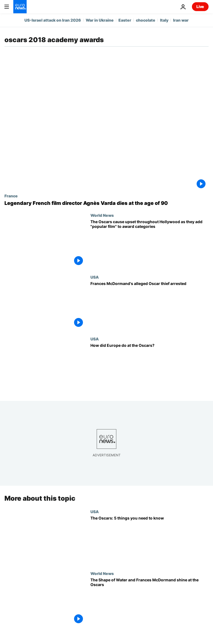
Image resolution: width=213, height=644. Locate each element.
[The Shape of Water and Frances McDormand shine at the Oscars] (149, 602)
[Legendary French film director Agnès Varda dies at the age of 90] (106, 203)
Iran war (181, 20)
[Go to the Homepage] (20, 7)
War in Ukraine (100, 20)
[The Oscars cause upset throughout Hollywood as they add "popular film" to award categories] (149, 244)
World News (102, 215)
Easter (125, 20)
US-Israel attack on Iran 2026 (53, 20)
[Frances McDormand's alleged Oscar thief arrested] (149, 306)
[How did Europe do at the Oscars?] (149, 367)
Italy (164, 20)
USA (95, 277)
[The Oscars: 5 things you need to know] (149, 540)
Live (200, 7)
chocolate (146, 20)
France (11, 196)
